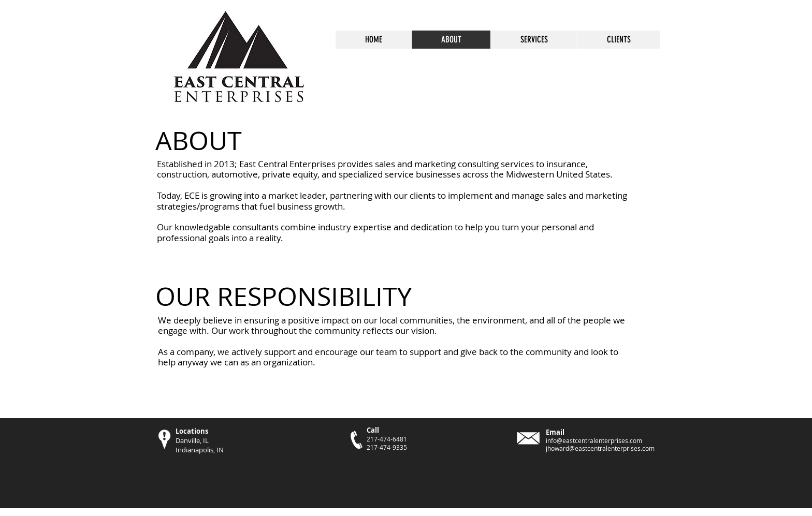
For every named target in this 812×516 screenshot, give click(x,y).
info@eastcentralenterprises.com (594, 440)
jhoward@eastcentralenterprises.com (600, 448)
